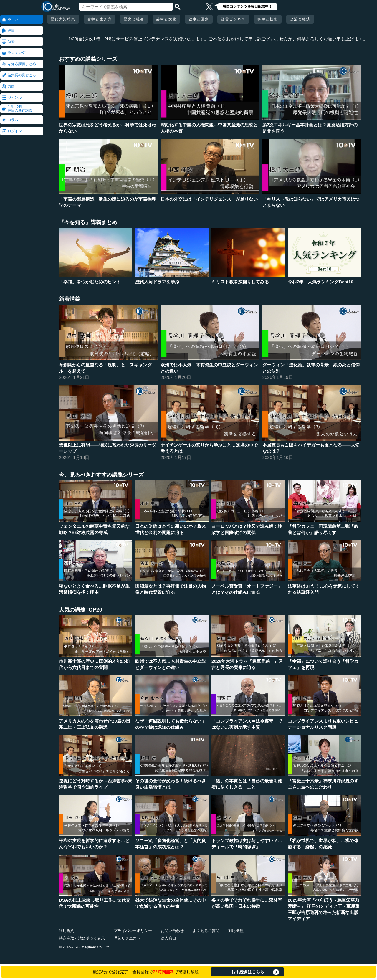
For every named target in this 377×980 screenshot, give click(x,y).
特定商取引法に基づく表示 (82, 938)
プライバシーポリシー (133, 931)
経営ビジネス (233, 19)
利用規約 (67, 931)
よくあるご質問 (206, 931)
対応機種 (236, 931)
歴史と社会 (134, 19)
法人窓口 (168, 938)
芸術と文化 (166, 19)
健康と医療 (199, 19)
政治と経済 (300, 19)
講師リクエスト (127, 938)
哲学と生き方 (100, 19)
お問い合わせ (172, 931)
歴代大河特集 (63, 19)
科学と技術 (268, 19)
